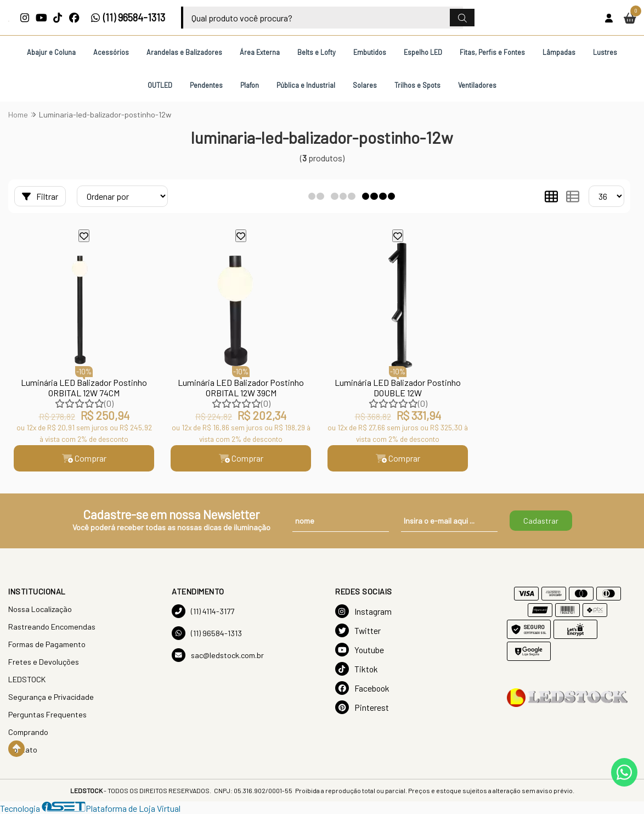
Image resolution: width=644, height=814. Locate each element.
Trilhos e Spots (417, 85)
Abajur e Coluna (51, 52)
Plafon (250, 85)
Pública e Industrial (306, 85)
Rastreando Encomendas (52, 627)
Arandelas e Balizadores (184, 52)
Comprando (28, 732)
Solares (365, 85)
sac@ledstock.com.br (218, 655)
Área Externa (260, 52)
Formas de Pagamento (47, 644)
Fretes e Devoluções (44, 662)
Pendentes (206, 85)
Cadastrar (541, 521)
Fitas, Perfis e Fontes (492, 52)
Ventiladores (477, 85)
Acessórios (111, 52)
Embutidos (370, 52)
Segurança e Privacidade (51, 697)
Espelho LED (423, 52)
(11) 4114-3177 (203, 611)
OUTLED (160, 85)
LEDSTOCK (27, 679)
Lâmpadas (559, 52)
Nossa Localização (40, 609)
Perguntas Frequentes (47, 714)
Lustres (605, 52)
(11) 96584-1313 (128, 18)
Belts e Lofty (317, 52)
